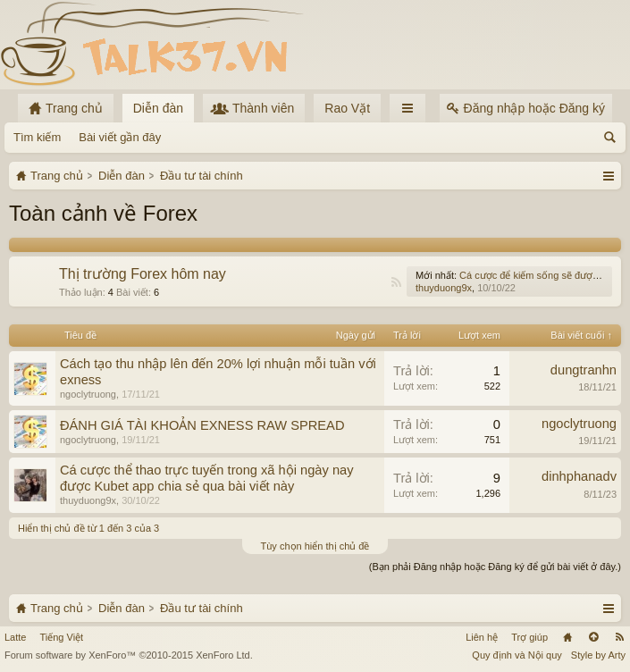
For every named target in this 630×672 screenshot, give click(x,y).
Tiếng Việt (61, 637)
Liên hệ (482, 637)
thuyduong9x (444, 288)
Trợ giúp (529, 637)
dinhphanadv (579, 476)
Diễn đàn (158, 108)
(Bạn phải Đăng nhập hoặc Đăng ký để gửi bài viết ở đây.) (495, 567)
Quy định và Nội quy (517, 655)
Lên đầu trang (593, 637)
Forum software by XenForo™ (129, 655)
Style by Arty (598, 655)
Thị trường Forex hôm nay (143, 274)
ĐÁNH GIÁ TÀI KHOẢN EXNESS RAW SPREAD (202, 425)
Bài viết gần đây (120, 137)
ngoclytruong (88, 394)
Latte (15, 637)
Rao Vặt (347, 108)
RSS (396, 282)
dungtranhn (584, 370)
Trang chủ (567, 637)
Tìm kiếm (37, 137)
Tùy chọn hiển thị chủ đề (315, 546)
